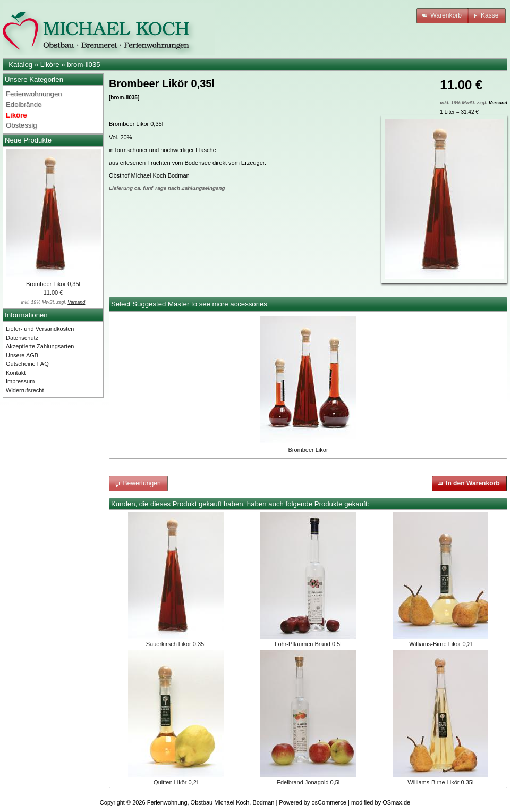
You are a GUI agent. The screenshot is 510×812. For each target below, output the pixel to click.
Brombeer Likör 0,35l (53, 284)
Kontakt (16, 373)
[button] (443, 16)
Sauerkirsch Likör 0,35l (176, 644)
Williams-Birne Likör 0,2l (440, 644)
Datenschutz (22, 338)
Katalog (20, 65)
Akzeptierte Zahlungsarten (40, 346)
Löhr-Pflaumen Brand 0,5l (308, 644)
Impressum (20, 381)
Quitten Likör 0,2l (176, 782)
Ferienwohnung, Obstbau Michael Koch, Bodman (211, 802)
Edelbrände (24, 104)
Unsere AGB (22, 355)
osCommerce (329, 802)
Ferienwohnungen (34, 94)
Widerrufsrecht (25, 390)
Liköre (50, 65)
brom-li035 (83, 65)
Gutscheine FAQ (27, 364)
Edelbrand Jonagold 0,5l (308, 782)
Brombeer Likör (308, 450)
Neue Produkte (28, 140)
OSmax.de (396, 802)
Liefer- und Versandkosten (40, 329)
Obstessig (22, 125)
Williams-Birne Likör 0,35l (440, 782)
